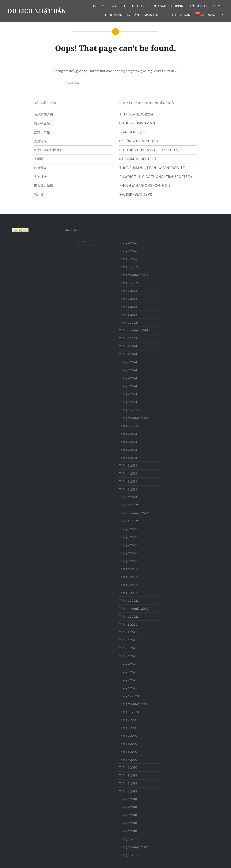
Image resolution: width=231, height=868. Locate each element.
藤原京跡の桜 (44, 114)
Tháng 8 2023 (128, 442)
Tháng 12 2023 (129, 410)
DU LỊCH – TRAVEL (134, 6)
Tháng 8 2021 (128, 632)
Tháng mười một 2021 (133, 608)
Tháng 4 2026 (128, 243)
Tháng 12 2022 (129, 505)
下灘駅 (39, 159)
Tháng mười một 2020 (133, 704)
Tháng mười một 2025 (133, 275)
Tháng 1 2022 (128, 593)
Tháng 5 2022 (128, 561)
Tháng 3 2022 (128, 577)
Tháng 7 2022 (128, 545)
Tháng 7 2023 (128, 450)
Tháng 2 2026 (128, 251)
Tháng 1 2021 (128, 688)
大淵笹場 (40, 141)
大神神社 (40, 177)
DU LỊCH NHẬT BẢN (37, 11)
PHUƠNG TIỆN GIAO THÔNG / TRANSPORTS (153, 177)
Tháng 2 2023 (128, 489)
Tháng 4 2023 (128, 473)
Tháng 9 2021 (128, 624)
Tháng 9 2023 (128, 434)
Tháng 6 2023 (128, 458)
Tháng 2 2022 (128, 585)
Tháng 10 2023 (129, 426)
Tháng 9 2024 (128, 346)
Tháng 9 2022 (128, 529)
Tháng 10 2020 (129, 712)
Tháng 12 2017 (129, 839)
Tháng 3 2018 (128, 815)
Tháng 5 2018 (128, 799)
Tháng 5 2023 (128, 465)
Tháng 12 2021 (129, 600)
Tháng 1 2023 (128, 497)
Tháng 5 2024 (128, 370)
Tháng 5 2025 (128, 315)
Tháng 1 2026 (128, 259)
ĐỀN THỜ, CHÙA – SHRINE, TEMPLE (146, 150)
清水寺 (39, 194)
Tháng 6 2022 (128, 553)
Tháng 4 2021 (128, 664)
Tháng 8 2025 (128, 291)
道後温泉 (40, 168)
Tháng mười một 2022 (133, 513)
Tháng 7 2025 (128, 299)
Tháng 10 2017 (129, 855)
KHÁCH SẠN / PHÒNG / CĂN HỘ (143, 185)
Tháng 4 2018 (128, 807)
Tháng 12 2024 (129, 323)
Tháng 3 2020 (128, 767)
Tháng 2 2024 (128, 394)
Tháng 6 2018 (128, 791)
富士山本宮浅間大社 (48, 150)
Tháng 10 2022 (129, 521)
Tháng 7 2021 (128, 640)
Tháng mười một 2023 (133, 418)
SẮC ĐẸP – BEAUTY (133, 194)
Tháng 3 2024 (128, 386)
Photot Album (179, 15)
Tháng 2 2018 (128, 823)
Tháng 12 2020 (129, 696)
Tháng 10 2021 (129, 616)
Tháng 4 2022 (128, 569)
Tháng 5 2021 (128, 656)
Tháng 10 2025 (129, 283)
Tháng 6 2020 (128, 744)
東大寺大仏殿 (44, 185)
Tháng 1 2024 (128, 402)
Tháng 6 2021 (128, 648)
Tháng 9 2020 (128, 720)
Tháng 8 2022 (128, 537)
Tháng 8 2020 (128, 728)
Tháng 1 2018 (128, 831)
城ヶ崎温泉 (42, 123)
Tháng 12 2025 (129, 267)
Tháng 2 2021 (128, 680)
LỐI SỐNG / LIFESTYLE (207, 6)
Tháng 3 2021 (128, 672)
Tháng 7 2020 (128, 736)
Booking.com (20, 230)
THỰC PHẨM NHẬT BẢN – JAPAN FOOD (133, 15)
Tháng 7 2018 (128, 783)
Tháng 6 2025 (128, 307)
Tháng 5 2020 (128, 752)
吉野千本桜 (42, 132)
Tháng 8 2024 (128, 354)
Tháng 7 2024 (128, 362)
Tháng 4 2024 (128, 378)
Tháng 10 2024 (129, 338)
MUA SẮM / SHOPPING (169, 6)
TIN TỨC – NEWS (104, 6)
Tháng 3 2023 (128, 481)
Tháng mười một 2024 (133, 330)
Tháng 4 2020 (128, 760)
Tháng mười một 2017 (133, 847)
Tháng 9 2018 (128, 775)
